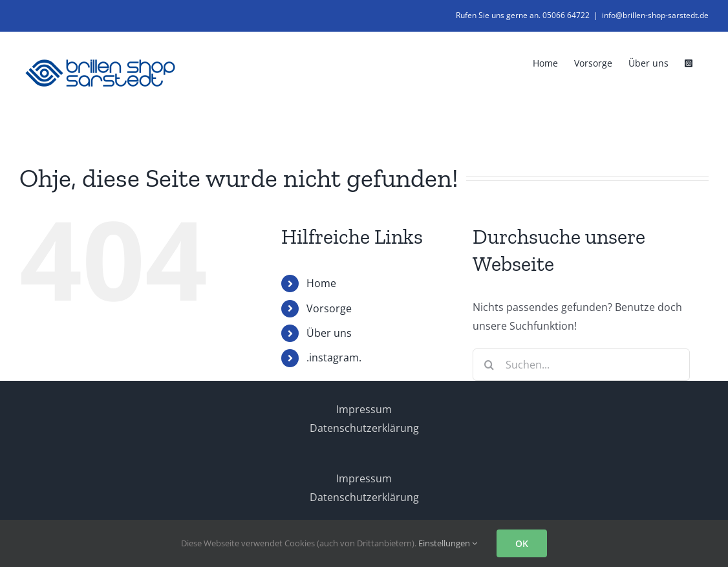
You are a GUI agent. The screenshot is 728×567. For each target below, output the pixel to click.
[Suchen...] (581, 365)
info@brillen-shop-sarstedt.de (655, 15)
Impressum (364, 409)
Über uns (329, 333)
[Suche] (489, 365)
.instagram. (334, 358)
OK (522, 543)
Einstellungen (448, 543)
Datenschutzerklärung (364, 428)
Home (321, 283)
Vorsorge (329, 308)
